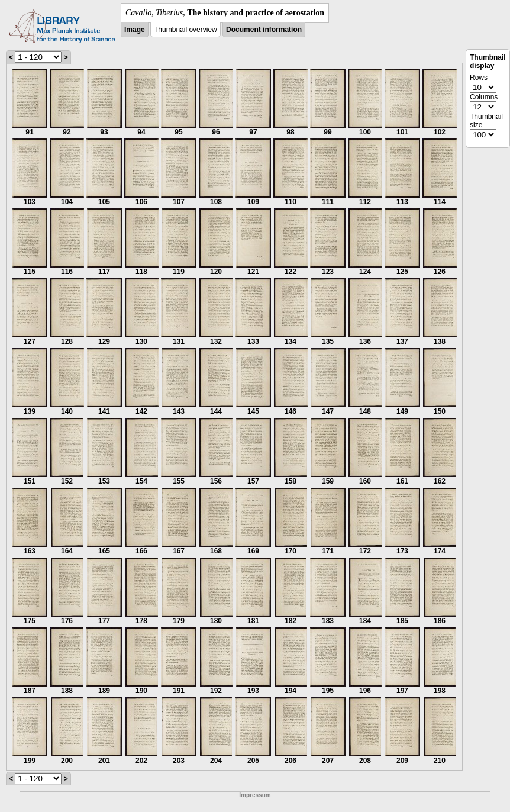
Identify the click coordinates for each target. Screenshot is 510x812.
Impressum (255, 795)
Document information (264, 30)
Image (135, 30)
